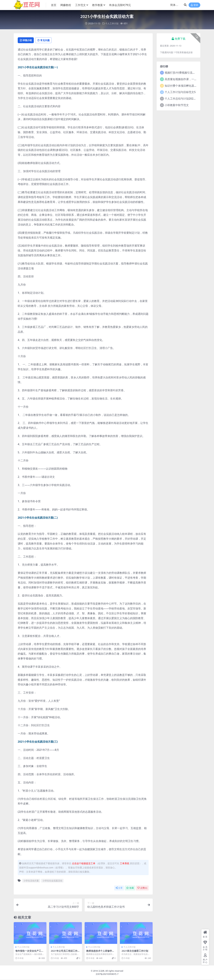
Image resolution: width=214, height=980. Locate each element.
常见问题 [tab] (47, 40)
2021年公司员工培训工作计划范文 (65, 953)
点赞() (142, 888)
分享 (119, 888)
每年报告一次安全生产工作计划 (29, 953)
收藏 (130, 888)
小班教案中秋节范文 (177, 105)
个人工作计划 (112, 23)
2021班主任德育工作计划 (136, 951)
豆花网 (101, 971)
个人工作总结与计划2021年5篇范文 (186, 98)
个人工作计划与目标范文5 (180, 92)
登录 (194, 5)
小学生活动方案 (31, 881)
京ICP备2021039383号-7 (107, 974)
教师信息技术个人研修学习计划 (100, 953)
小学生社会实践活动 (52, 881)
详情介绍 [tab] (27, 40)
